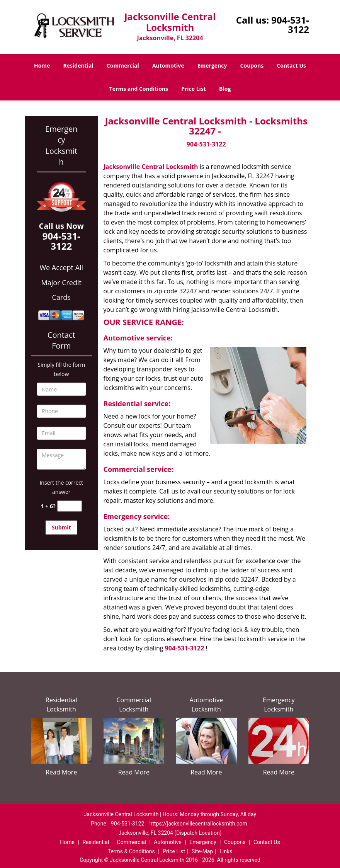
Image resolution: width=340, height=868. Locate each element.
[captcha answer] (70, 506)
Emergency (212, 66)
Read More (61, 772)
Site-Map (202, 851)
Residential (78, 66)
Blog (225, 89)
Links (226, 851)
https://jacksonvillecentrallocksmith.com (198, 824)
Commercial (123, 66)
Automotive (168, 66)
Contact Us (291, 66)
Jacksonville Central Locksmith (151, 167)
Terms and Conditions (139, 89)
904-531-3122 (290, 25)
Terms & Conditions (131, 851)
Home (42, 66)
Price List (194, 89)
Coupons (252, 66)
